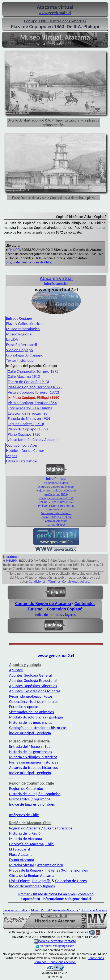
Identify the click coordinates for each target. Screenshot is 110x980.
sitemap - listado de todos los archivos (47, 894)
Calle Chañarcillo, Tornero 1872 (33, 371)
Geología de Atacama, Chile (31, 844)
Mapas (12, 456)
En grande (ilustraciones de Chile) (29, 262)
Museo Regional (19, 334)
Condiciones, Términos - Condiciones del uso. (69, 960)
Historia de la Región (26, 833)
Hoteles (12, 451)
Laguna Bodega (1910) (26, 424)
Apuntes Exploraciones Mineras (35, 691)
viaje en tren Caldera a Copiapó (56, 490)
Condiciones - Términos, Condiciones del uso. (60, 581)
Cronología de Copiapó (25, 355)
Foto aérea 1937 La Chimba (30, 408)
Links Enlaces (20, 881)
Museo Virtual (40, 910)
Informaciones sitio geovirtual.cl (67, 899)
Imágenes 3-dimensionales (66, 870)
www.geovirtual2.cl (56, 656)
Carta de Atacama (56, 521)
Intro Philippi (56, 479)
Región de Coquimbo (26, 788)
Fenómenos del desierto (56, 513)
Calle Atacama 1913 (24, 376)
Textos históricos (20, 360)
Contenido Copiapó (65, 609)
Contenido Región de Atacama (43, 603)
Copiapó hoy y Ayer (22, 445)
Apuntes (16, 670)
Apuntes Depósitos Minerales (33, 686)
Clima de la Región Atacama (32, 875)
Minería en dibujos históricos (33, 757)
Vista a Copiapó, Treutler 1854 (32, 403)
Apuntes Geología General (30, 675)
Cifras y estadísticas (22, 461)
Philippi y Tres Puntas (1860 (56, 502)
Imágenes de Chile (24, 815)
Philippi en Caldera (56, 483)
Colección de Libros (71, 881)
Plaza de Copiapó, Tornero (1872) (35, 387)
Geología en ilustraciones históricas (38, 728)
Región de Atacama (25, 828)
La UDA (12, 339)
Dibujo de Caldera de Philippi (56, 487)
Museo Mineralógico (23, 329)
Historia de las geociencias (30, 722)
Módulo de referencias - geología (36, 717)
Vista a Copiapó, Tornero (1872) (33, 392)
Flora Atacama (21, 854)
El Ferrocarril (19, 849)
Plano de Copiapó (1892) (28, 429)
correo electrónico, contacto (57, 941)
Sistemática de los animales (31, 712)
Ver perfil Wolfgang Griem (55, 946)
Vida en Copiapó (19, 350)
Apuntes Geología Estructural (33, 680)
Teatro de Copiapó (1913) (28, 382)
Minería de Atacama (26, 839)
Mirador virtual (21, 865)
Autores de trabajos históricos (33, 767)
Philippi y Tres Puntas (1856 (56, 498)
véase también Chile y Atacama (33, 440)
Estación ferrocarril (22, 345)
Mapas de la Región (25, 870)
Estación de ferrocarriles (27, 413)
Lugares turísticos (58, 828)
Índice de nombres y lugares (55, 615)
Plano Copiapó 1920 (24, 434)
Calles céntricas (31, 324)
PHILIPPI (14, 250)
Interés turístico (56, 284)
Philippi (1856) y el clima (56, 517)
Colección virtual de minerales (34, 702)
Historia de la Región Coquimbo (35, 794)
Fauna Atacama (22, 860)
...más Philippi (56, 525)
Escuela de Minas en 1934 (29, 419)
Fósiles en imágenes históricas (33, 762)
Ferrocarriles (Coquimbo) (29, 799)
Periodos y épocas (24, 707)
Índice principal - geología (30, 733)
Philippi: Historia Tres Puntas (56, 506)
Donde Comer (33, 451)
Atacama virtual (56, 278)
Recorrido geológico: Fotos (31, 696)
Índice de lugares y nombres (32, 804)
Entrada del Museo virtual (30, 746)
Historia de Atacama (94, 910)
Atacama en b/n (50, 865)
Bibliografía (42, 881)
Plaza (10, 324)
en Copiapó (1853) (56, 494)
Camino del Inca (56, 509)
